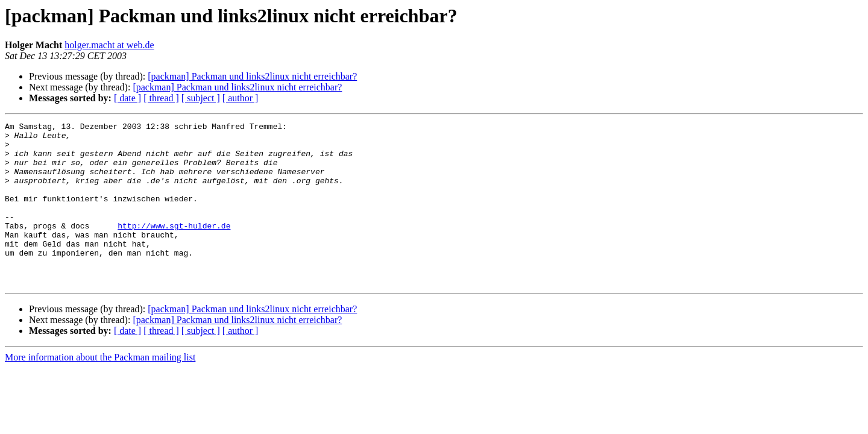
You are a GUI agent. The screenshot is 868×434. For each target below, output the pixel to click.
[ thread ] (161, 98)
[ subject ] (201, 98)
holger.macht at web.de (109, 45)
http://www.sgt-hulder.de (174, 247)
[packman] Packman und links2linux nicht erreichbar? (252, 76)
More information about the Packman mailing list (100, 390)
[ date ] (127, 98)
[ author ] (241, 98)
